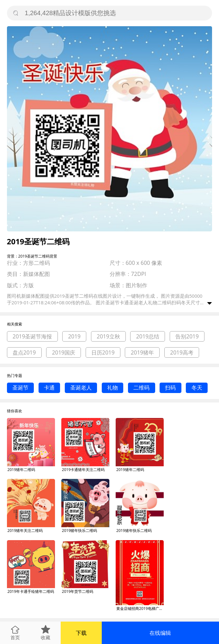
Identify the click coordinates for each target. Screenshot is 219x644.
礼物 (113, 388)
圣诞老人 (81, 388)
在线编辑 (160, 633)
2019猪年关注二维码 (25, 531)
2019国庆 (64, 352)
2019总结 (148, 336)
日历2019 (103, 352)
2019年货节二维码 (78, 591)
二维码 (141, 388)
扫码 (170, 388)
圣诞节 (20, 388)
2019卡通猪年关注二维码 (83, 470)
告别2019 (187, 336)
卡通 (49, 388)
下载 (81, 633)
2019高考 (182, 352)
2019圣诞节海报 (32, 336)
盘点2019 (24, 352)
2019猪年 (143, 352)
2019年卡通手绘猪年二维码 (31, 591)
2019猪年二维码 (21, 470)
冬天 (197, 388)
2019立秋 (108, 336)
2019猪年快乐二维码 (79, 531)
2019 (74, 336)
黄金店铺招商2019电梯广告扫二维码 (140, 608)
